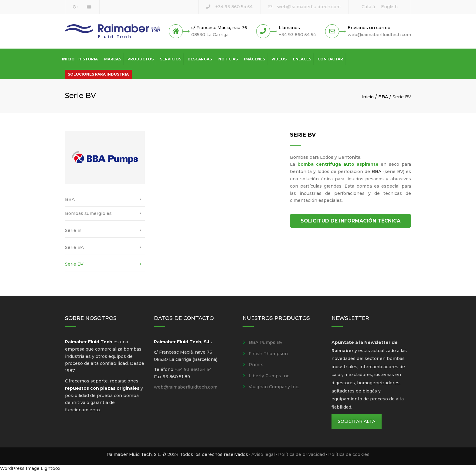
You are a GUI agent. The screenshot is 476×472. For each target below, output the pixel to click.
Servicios (171, 59)
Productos (141, 59)
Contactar (330, 59)
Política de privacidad (301, 454)
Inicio (68, 59)
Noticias (228, 59)
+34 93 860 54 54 (234, 7)
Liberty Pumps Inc (269, 376)
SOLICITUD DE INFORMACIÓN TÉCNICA (350, 221)
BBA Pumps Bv (265, 342)
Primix (256, 365)
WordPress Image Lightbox (30, 468)
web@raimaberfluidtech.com (309, 7)
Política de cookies (349, 454)
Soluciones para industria (98, 74)
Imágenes (255, 59)
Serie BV (74, 264)
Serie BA (74, 247)
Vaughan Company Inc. (274, 387)
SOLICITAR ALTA (357, 421)
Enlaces (302, 59)
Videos (279, 59)
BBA (383, 97)
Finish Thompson (268, 354)
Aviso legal (263, 454)
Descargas (200, 59)
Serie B (73, 230)
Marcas (113, 59)
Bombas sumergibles (88, 213)
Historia (88, 59)
